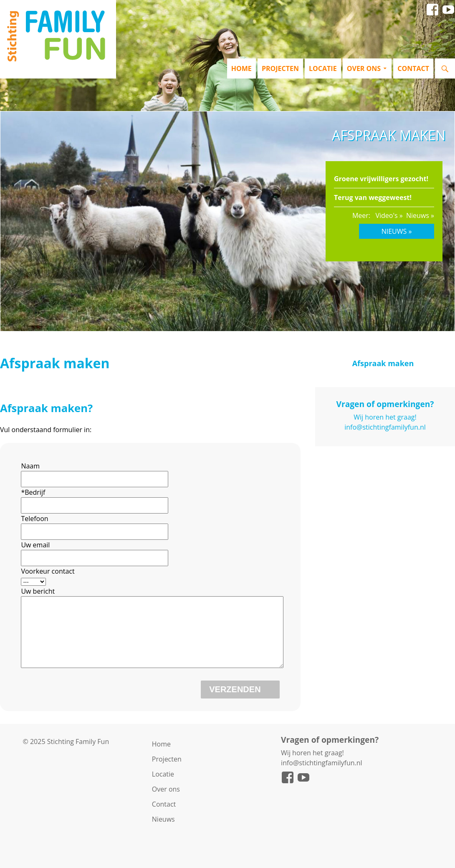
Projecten (280, 68)
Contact (413, 68)
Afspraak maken (383, 363)
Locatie (323, 68)
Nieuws (163, 832)
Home (241, 68)
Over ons (364, 68)
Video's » (389, 215)
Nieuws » (420, 215)
